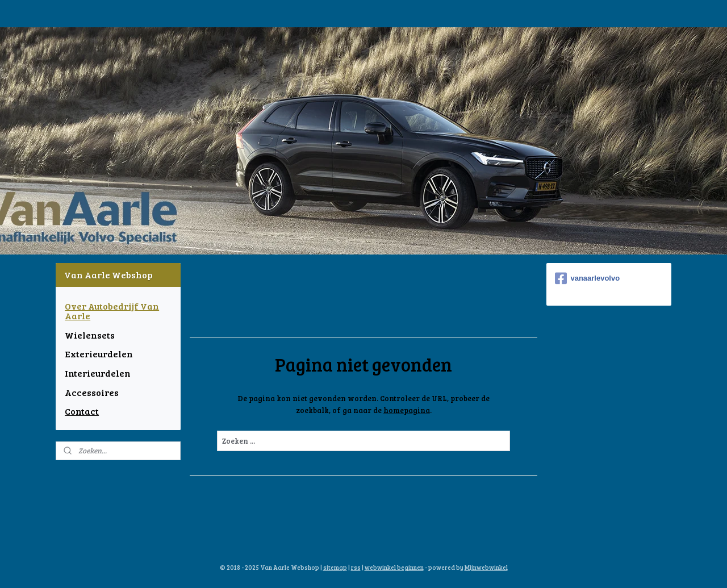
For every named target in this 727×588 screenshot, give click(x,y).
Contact (82, 411)
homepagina (406, 410)
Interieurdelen (98, 373)
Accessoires (92, 392)
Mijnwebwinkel (486, 567)
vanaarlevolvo (587, 278)
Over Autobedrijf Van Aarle (112, 311)
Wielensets (90, 335)
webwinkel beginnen (394, 567)
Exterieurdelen (99, 354)
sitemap (335, 567)
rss (356, 567)
